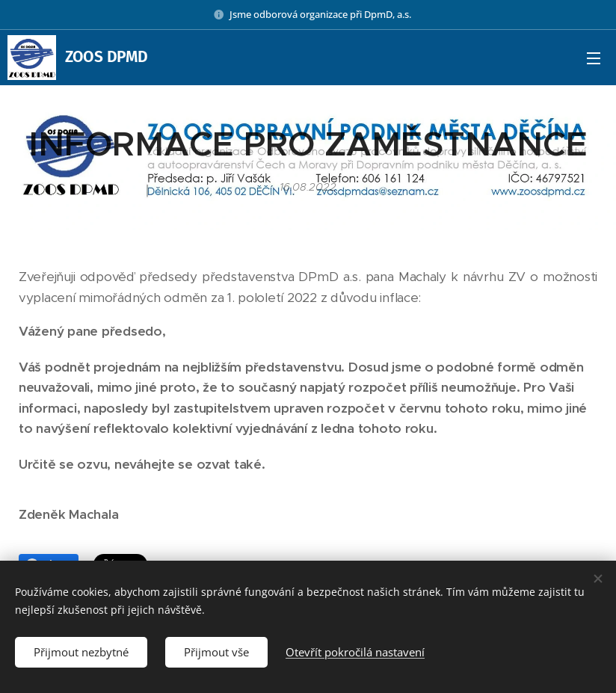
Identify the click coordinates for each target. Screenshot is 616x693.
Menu (594, 58)
